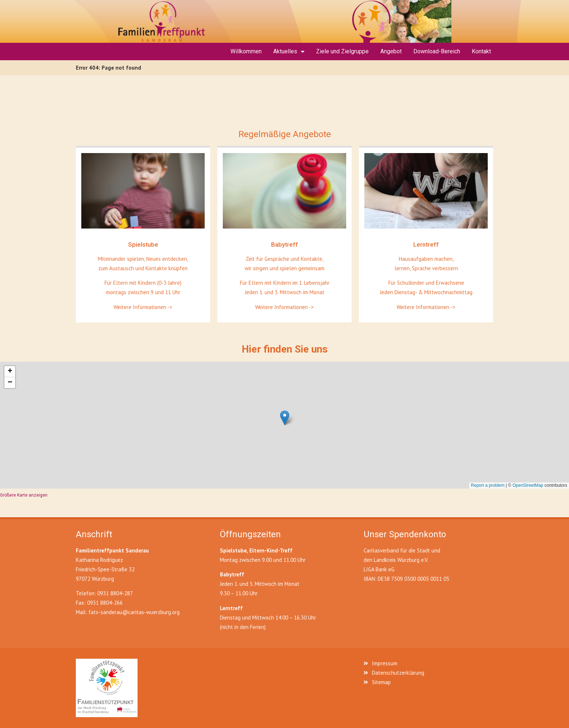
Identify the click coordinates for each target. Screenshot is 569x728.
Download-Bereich (437, 51)
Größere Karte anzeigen (24, 495)
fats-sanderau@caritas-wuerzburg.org (134, 612)
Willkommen (246, 51)
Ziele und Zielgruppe (342, 51)
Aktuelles (289, 52)
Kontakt (481, 51)
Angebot (391, 51)
